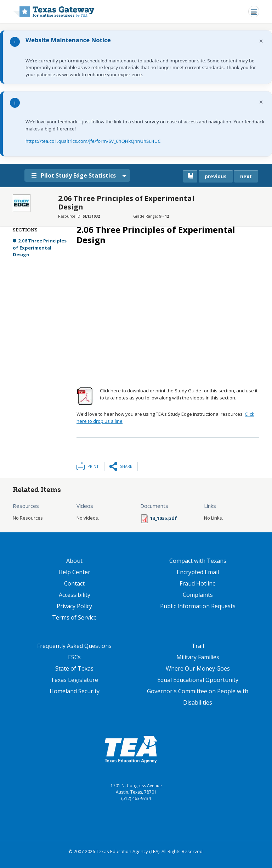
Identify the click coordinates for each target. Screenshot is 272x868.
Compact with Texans (198, 561)
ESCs (74, 657)
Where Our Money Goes (198, 668)
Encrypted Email (198, 572)
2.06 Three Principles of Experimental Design (40, 248)
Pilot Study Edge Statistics (74, 175)
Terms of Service (74, 617)
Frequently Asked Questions (74, 646)
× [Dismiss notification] (261, 41)
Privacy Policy (74, 606)
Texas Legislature (74, 680)
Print (93, 466)
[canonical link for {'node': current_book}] (190, 176)
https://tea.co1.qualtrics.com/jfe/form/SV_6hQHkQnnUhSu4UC (93, 141)
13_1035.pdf (164, 518)
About (74, 561)
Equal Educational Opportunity (198, 680)
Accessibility (75, 595)
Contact (74, 583)
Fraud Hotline (198, 583)
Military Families (198, 657)
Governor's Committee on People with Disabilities (198, 697)
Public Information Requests (198, 606)
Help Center (74, 572)
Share (126, 466)
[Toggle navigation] (254, 12)
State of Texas (74, 668)
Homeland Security (75, 691)
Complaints (198, 595)
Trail (198, 646)
